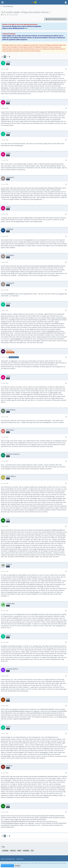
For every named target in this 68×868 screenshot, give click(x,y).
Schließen (18, 866)
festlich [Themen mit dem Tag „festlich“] (13, 851)
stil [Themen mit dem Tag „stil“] (32, 851)
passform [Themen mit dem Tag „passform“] (26, 851)
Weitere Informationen (7, 866)
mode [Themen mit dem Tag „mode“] (19, 851)
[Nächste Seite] (10, 57)
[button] (2, 2)
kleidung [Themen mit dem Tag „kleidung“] (5, 851)
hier (26, 28)
